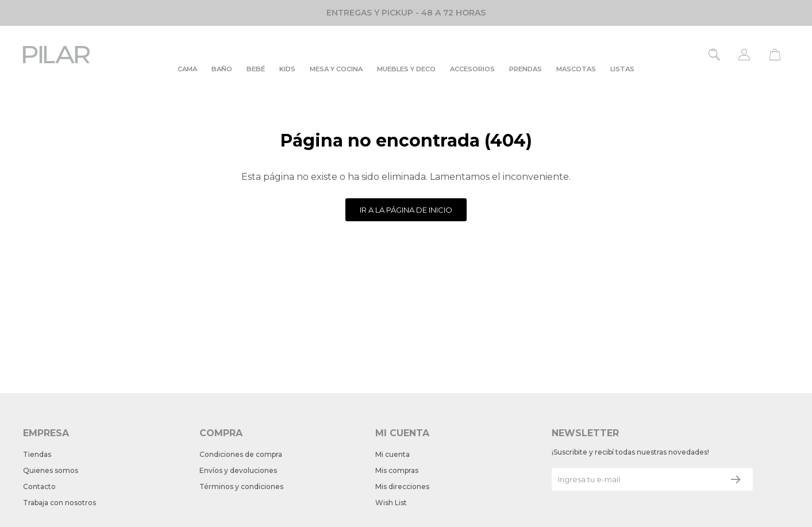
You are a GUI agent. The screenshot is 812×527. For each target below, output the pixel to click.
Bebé (256, 69)
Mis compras (397, 470)
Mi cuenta (392, 454)
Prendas (526, 69)
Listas (622, 69)
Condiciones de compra (241, 454)
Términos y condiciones (241, 486)
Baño (222, 69)
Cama (187, 69)
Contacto (39, 486)
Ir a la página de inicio (406, 210)
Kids (287, 69)
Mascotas (576, 69)
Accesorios (472, 69)
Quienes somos (51, 470)
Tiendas (37, 454)
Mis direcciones (402, 486)
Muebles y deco (406, 69)
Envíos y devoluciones (238, 470)
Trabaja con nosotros (59, 503)
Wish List (391, 503)
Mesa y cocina (336, 69)
